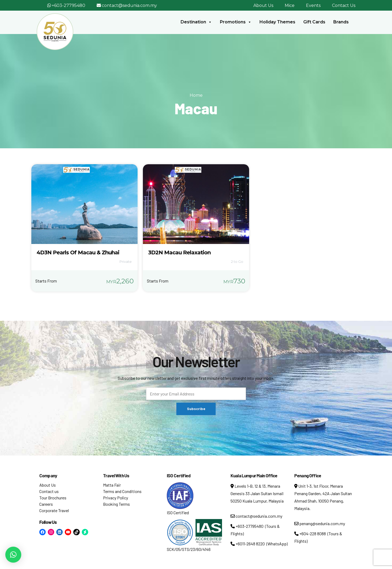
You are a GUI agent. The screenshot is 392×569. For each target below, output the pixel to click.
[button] (13, 555)
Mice (290, 5)
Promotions (236, 22)
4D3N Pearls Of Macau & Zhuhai (78, 252)
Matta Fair (112, 485)
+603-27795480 (69, 5)
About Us (263, 5)
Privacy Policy (116, 498)
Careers (46, 504)
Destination (196, 22)
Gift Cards (314, 22)
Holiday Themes (277, 22)
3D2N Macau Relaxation (179, 252)
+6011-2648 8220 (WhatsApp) (259, 544)
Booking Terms (116, 504)
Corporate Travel (54, 510)
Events (313, 5)
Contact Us (344, 5)
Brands (341, 22)
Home (196, 95)
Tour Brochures (53, 498)
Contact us (49, 491)
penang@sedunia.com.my (320, 523)
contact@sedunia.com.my (129, 5)
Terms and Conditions (122, 491)
